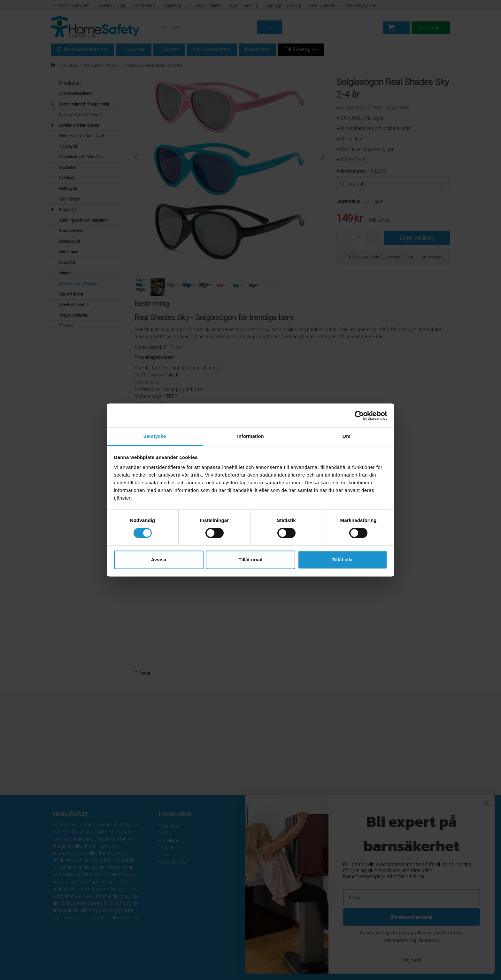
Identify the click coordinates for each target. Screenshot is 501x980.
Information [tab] (250, 436)
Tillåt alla (343, 560)
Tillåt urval (251, 560)
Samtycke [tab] (155, 436)
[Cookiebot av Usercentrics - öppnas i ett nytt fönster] (359, 415)
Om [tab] (346, 436)
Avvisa (159, 560)
